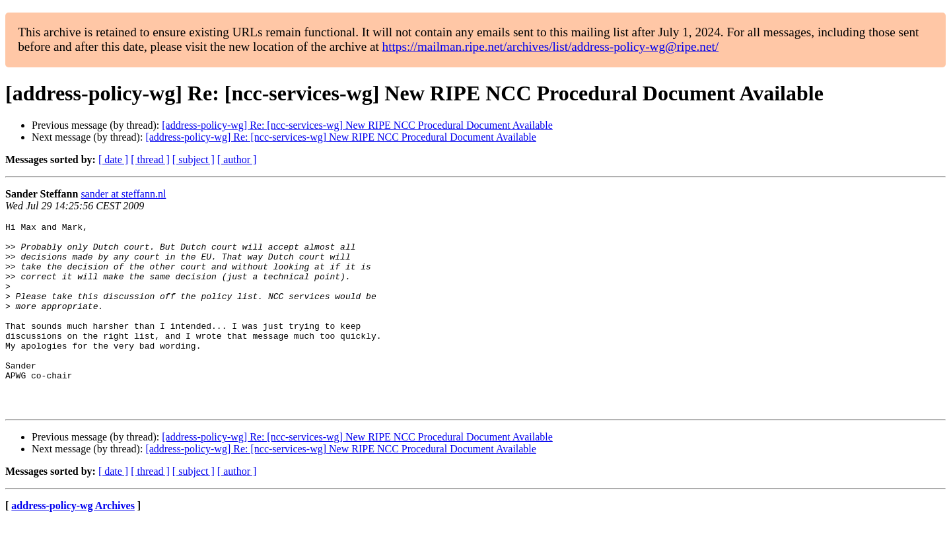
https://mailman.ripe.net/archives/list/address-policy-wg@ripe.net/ (551, 47)
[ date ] (113, 159)
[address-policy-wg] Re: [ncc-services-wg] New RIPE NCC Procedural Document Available (357, 125)
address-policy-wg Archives (73, 543)
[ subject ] (194, 159)
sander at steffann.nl (123, 194)
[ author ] (237, 159)
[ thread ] (150, 159)
